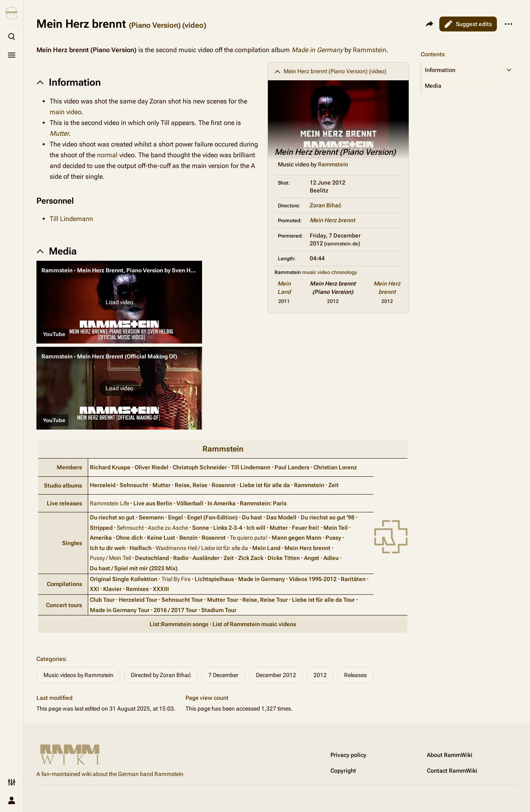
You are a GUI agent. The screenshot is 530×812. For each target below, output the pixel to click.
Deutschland (152, 558)
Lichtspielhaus (214, 579)
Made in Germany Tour (120, 610)
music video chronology (330, 272)
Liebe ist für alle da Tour (323, 600)
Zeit (334, 485)
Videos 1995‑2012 (313, 579)
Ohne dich (129, 538)
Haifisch (141, 548)
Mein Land (266, 548)
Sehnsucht (134, 485)
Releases (355, 675)
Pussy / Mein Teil (110, 558)
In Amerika (222, 503)
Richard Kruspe (110, 467)
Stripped (101, 528)
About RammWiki (450, 755)
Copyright (343, 771)
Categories (51, 659)
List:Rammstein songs (179, 624)
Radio (181, 558)
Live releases (64, 503)
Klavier (112, 589)
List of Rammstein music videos (254, 624)
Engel (176, 517)
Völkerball (190, 503)
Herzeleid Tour (138, 600)
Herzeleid (103, 485)
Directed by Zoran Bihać (161, 675)
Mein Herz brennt (332, 220)
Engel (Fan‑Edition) (213, 517)
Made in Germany (317, 50)
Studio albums (63, 485)
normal (107, 155)
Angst (312, 558)
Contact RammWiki (452, 771)
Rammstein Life (110, 503)
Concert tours (64, 605)
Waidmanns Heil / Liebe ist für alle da (202, 548)
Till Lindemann (71, 219)
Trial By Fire (176, 579)
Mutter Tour (223, 600)
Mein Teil (336, 528)
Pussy (333, 538)
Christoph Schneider (200, 467)
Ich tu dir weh (108, 548)
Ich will (256, 528)
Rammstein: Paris (263, 503)
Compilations (64, 584)
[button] (119, 302)
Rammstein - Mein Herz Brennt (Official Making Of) (109, 356)
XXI (94, 589)
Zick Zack (251, 558)
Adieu (331, 558)
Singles (72, 543)
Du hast (252, 517)
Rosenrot (224, 485)
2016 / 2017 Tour (175, 610)
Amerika (101, 538)
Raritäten (353, 579)
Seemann (151, 517)
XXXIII (161, 589)
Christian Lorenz (335, 467)
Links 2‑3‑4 (228, 528)
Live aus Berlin (153, 503)
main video (66, 112)
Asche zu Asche (168, 528)
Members (69, 467)
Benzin (188, 538)
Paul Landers (292, 467)
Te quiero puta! (249, 538)
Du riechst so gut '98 (328, 517)
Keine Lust (161, 538)
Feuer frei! (306, 528)
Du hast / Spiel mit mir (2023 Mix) (134, 568)
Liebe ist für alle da (265, 485)
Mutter (59, 133)
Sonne (201, 528)
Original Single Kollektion (124, 579)
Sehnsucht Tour (182, 600)
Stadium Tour (219, 610)
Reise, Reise (191, 485)
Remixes (137, 589)
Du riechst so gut (112, 517)
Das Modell (281, 517)
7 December (223, 675)
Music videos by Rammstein (78, 675)
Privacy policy (348, 755)
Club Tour (102, 600)
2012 (320, 675)
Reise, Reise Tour (265, 600)
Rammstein (370, 50)
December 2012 (276, 675)
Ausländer (206, 558)
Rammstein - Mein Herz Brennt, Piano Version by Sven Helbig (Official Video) (143, 270)
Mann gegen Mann (296, 538)
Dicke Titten (284, 558)
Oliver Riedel (152, 467)
